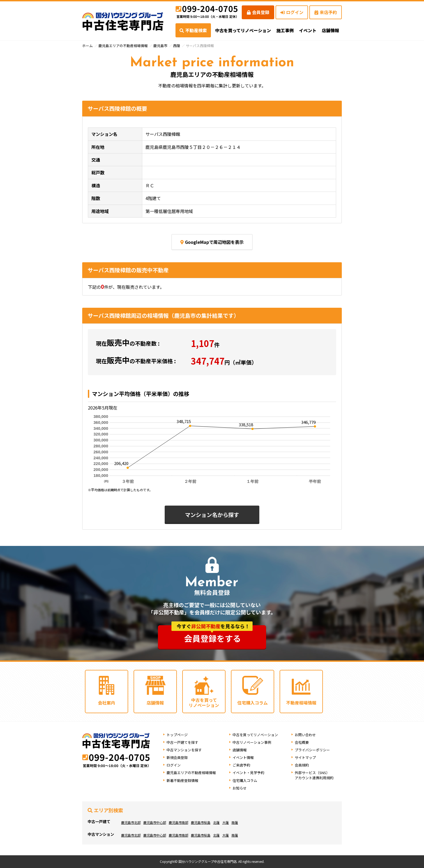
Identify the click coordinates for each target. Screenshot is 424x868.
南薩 (235, 822)
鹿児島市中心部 (155, 822)
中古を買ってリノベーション (243, 30)
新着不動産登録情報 (182, 780)
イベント (308, 30)
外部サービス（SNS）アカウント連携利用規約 (314, 775)
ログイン (292, 12)
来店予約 (326, 12)
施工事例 (285, 30)
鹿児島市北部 (131, 822)
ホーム (87, 46)
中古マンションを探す (184, 750)
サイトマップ (305, 757)
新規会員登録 (177, 757)
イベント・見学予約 (248, 773)
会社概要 (302, 742)
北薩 (216, 822)
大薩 (226, 822)
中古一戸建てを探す (182, 742)
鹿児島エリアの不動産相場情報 (123, 46)
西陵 (177, 46)
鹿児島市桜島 (201, 822)
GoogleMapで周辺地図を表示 (212, 242)
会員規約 (302, 765)
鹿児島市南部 (178, 822)
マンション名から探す (212, 515)
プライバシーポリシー (312, 750)
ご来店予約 (241, 765)
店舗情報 (240, 750)
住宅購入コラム (245, 780)
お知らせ (240, 788)
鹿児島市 (160, 46)
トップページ (177, 735)
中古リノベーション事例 (252, 742)
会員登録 (258, 12)
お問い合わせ (305, 735)
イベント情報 (243, 757)
